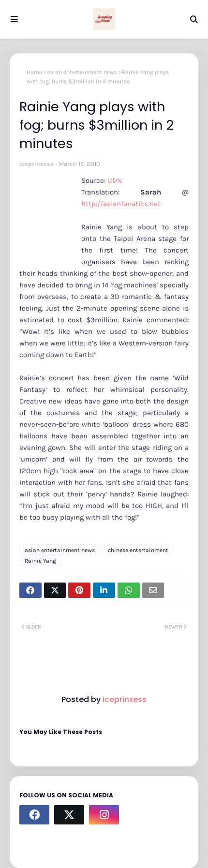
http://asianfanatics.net (121, 204)
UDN (115, 180)
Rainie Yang (40, 561)
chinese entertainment (138, 550)
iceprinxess (37, 164)
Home (34, 72)
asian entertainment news (82, 72)
